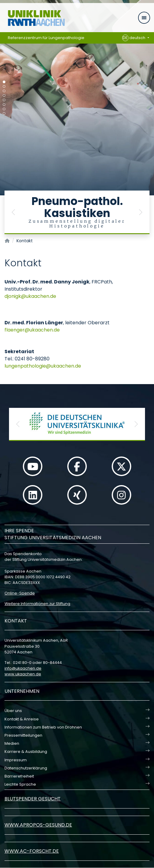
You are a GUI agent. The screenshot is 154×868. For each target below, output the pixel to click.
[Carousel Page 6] (4, 104)
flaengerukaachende (32, 330)
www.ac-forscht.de (32, 851)
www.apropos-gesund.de (38, 825)
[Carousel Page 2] (4, 86)
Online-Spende (20, 593)
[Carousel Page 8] (4, 113)
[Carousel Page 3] (4, 91)
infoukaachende (23, 668)
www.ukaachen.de (23, 674)
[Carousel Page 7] (4, 109)
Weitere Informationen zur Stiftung (37, 604)
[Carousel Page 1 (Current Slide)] (4, 82)
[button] (14, 212)
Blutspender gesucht (33, 799)
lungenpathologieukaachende (43, 366)
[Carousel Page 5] (4, 100)
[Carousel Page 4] (4, 95)
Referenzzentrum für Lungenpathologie (46, 38)
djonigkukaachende (30, 296)
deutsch (134, 38)
